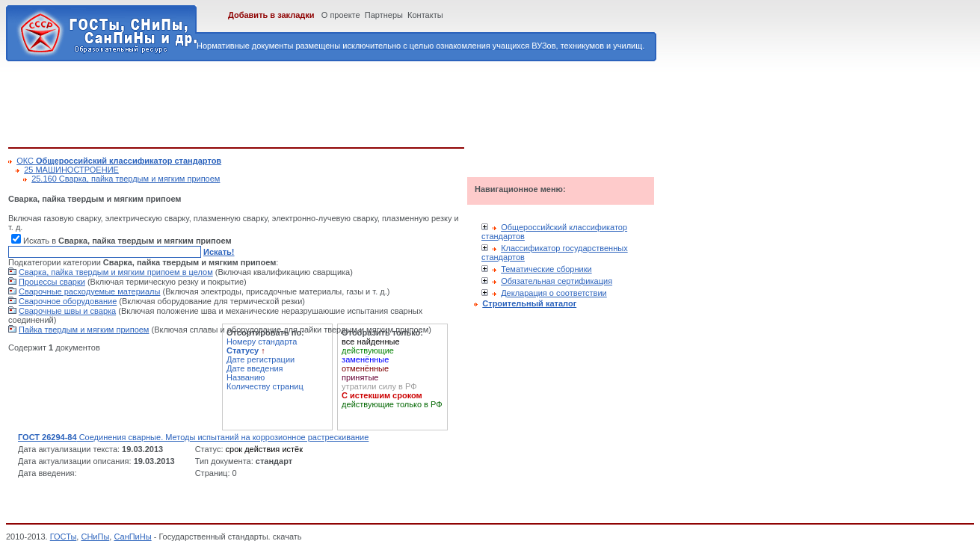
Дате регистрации (261, 359)
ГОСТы (64, 537)
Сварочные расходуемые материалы (89, 291)
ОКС (119, 161)
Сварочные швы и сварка (67, 311)
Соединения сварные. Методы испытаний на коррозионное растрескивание (193, 437)
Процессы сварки (52, 282)
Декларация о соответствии (554, 293)
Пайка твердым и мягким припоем (84, 330)
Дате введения (255, 368)
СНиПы (95, 537)
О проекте (341, 15)
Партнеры (384, 15)
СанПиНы (132, 537)
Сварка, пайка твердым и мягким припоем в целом (116, 272)
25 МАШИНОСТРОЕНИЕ (71, 170)
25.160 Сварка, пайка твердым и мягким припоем (126, 179)
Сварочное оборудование (68, 301)
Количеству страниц (265, 386)
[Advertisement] (280, 102)
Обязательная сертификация (557, 281)
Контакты (425, 15)
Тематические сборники (546, 269)
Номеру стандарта (262, 342)
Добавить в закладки (271, 15)
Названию (246, 377)
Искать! (219, 252)
